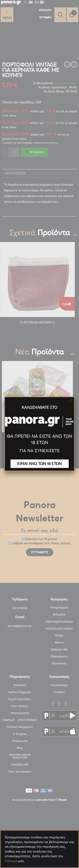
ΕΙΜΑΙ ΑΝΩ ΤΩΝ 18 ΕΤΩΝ (39, 464)
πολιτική (11, 861)
